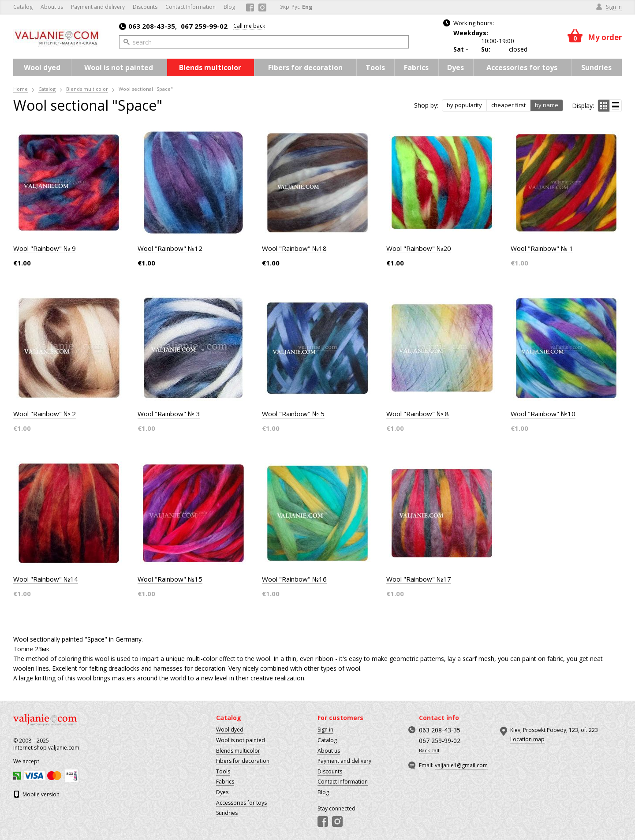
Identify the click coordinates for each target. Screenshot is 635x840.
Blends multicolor (210, 67)
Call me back (249, 26)
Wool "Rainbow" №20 (419, 248)
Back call (429, 750)
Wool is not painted (119, 67)
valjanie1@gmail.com (461, 765)
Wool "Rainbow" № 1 (542, 248)
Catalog (23, 7)
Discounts (145, 7)
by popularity (464, 105)
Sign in (325, 730)
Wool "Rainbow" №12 (170, 248)
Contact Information (190, 7)
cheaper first (508, 105)
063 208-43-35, (148, 26)
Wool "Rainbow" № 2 (45, 414)
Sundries (596, 67)
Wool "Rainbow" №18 (294, 248)
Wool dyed (42, 67)
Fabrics (416, 67)
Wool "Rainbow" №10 (543, 414)
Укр (285, 7)
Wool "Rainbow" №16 (294, 579)
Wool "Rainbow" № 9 (45, 248)
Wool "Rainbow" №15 (170, 579)
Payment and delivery (98, 7)
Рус (296, 7)
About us (52, 7)
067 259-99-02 (204, 26)
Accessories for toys (522, 67)
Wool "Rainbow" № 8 (418, 414)
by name (547, 105)
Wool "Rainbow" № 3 (169, 414)
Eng (307, 7)
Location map (527, 739)
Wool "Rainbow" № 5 (293, 414)
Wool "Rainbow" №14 (46, 579)
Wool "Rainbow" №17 (419, 579)
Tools (375, 67)
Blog (229, 7)
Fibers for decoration (305, 67)
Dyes (456, 67)
